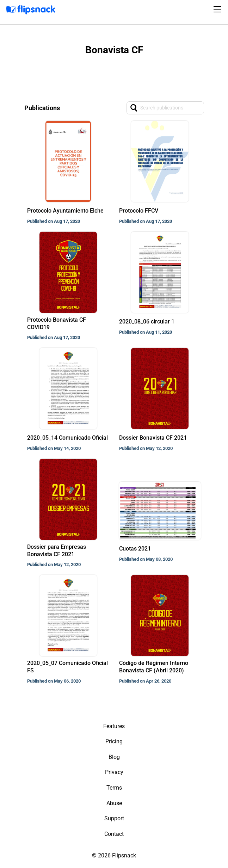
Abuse (114, 803)
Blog (114, 757)
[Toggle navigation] (218, 9)
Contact (114, 834)
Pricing (114, 741)
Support (114, 818)
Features (114, 726)
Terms (114, 788)
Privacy (114, 772)
